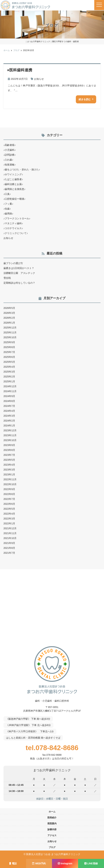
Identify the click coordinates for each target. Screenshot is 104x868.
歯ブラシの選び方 (13, 263)
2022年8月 (9, 494)
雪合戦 (7, 278)
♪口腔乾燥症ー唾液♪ (14, 199)
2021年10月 (10, 538)
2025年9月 (9, 342)
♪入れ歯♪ (8, 160)
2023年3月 (9, 470)
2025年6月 (9, 357)
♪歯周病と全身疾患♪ (14, 189)
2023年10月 (10, 440)
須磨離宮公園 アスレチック (19, 273)
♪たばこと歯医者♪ (13, 179)
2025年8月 (9, 347)
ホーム (52, 812)
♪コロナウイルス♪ (13, 228)
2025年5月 (9, 362)
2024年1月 (9, 426)
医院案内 (52, 823)
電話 (13, 863)
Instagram (65, 863)
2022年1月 (9, 523)
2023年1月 (9, 474)
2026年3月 (9, 313)
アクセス (52, 835)
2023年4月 (9, 465)
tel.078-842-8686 (52, 748)
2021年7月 (9, 553)
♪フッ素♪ (8, 204)
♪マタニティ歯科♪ (13, 223)
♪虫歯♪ (7, 209)
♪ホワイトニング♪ (13, 174)
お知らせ (39, 79)
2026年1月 (9, 323)
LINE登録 (91, 863)
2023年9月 (9, 445)
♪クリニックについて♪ (16, 233)
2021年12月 (10, 528)
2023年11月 (10, 435)
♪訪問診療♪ (10, 155)
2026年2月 (9, 318)
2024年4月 (9, 411)
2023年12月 (10, 430)
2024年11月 (10, 391)
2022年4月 (9, 514)
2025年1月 (9, 381)
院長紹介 (52, 818)
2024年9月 (9, 396)
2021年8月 (9, 548)
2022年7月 (9, 499)
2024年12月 (10, 386)
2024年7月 (9, 406)
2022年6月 (9, 504)
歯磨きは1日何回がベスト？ (19, 268)
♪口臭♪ (7, 194)
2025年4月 (9, 367)
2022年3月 (9, 519)
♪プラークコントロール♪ (17, 218)
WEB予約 (39, 863)
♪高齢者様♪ (10, 145)
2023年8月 (9, 450)
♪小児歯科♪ (10, 150)
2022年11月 (10, 479)
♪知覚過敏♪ (10, 165)
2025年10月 (10, 337)
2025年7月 (9, 352)
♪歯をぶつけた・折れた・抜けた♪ (22, 169)
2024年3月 (9, 416)
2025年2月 (9, 377)
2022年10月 (10, 484)
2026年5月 (9, 308)
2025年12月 (10, 328)
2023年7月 (9, 455)
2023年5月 (9, 460)
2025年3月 (9, 372)
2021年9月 (9, 543)
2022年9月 (9, 489)
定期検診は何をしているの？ (19, 283)
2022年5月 (9, 509)
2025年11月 (10, 332)
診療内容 (52, 829)
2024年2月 (9, 421)
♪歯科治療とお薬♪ (13, 184)
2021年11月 (10, 533)
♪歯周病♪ (8, 214)
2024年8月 (9, 401)
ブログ (52, 847)
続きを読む (85, 99)
